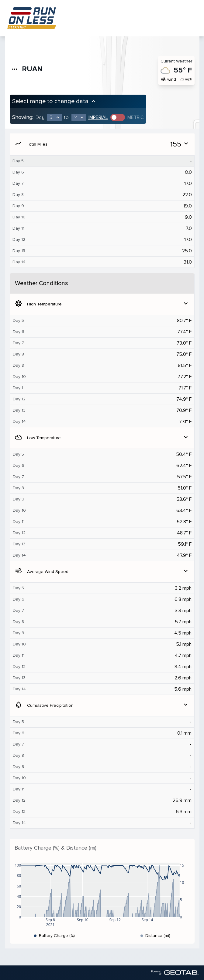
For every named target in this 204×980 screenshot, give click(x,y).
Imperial (98, 117)
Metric (136, 117)
